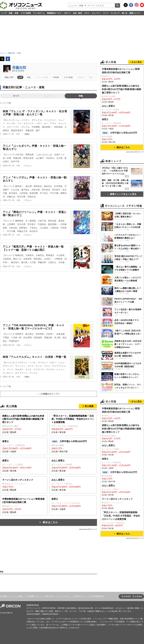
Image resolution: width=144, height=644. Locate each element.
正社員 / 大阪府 (24, 446)
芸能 (11, 13)
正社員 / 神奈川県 (73, 446)
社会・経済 (77, 13)
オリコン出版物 (17, 596)
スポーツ (67, 13)
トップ (4, 13)
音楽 (16, 13)
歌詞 (91, 77)
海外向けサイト (81, 596)
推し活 (124, 13)
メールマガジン (65, 596)
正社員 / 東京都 (73, 424)
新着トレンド (135, 13)
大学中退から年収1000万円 (119, 133)
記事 (20, 77)
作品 (29, 77)
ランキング (115, 13)
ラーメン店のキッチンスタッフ (117, 499)
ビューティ (96, 13)
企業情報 (138, 596)
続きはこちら (50, 522)
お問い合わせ (50, 596)
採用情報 (127, 596)
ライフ (106, 13)
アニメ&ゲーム (39, 13)
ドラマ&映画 (26, 13)
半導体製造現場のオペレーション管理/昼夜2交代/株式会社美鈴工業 (121, 71)
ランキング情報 (42, 77)
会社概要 (4, 596)
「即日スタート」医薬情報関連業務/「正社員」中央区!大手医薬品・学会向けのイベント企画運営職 (121, 516)
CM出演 (81, 77)
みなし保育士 (108, 106)
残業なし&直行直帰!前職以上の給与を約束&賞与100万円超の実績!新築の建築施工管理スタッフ (121, 89)
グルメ (87, 13)
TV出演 (56, 77)
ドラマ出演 (68, 77)
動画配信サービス (54, 13)
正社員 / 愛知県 (24, 424)
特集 (81, 96)
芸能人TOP (9, 77)
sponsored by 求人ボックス (88, 529)
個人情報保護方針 (97, 596)
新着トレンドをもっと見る (122, 194)
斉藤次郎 (19, 68)
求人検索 (89, 406)
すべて (16, 96)
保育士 (105, 119)
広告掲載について (34, 596)
